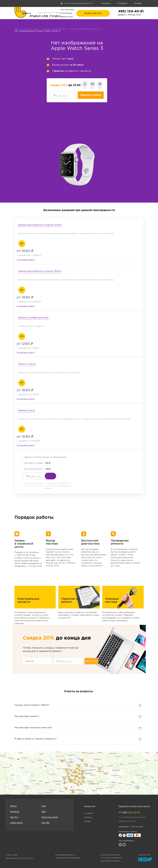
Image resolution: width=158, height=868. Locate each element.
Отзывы (138, 3)
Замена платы (27, 411)
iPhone (14, 806)
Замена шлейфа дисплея (33, 318)
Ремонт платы (27, 364)
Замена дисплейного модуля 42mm (40, 225)
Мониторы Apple (50, 817)
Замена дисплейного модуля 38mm (40, 271)
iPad (44, 806)
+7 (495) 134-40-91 (128, 11)
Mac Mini (46, 823)
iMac (44, 812)
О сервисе (122, 3)
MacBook (15, 812)
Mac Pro (14, 817)
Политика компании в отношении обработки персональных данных (111, 858)
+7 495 (129, 813)
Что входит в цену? (26, 260)
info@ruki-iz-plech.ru (127, 821)
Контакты (106, 3)
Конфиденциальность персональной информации (68, 856)
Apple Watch (17, 823)
